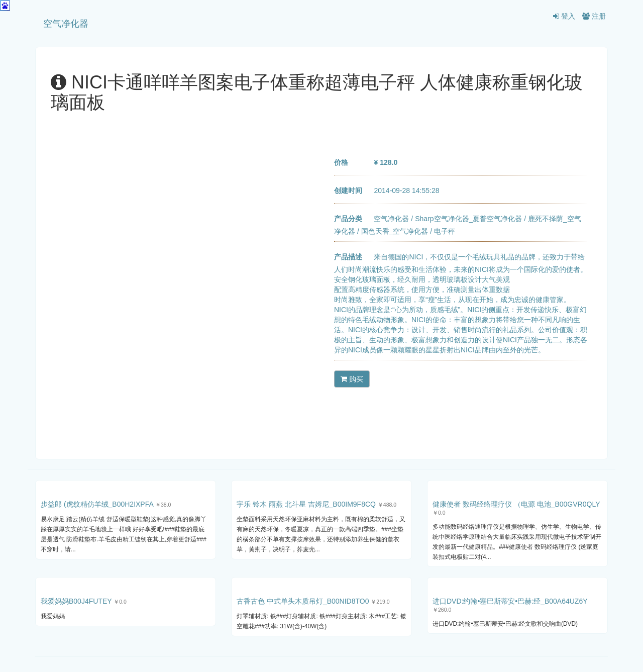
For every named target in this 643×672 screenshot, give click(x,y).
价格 (341, 162)
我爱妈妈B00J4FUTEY (76, 601)
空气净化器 (66, 24)
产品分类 (348, 219)
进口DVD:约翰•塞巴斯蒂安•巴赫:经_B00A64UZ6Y (510, 601)
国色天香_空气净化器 (395, 231)
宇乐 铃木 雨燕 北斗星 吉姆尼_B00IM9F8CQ (306, 504)
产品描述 (348, 257)
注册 (594, 16)
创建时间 (348, 190)
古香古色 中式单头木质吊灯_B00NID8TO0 (303, 601)
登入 (564, 16)
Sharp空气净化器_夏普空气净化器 (468, 219)
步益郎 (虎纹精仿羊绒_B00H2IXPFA (97, 504)
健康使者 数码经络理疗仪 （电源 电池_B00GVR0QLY (516, 504)
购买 (352, 379)
